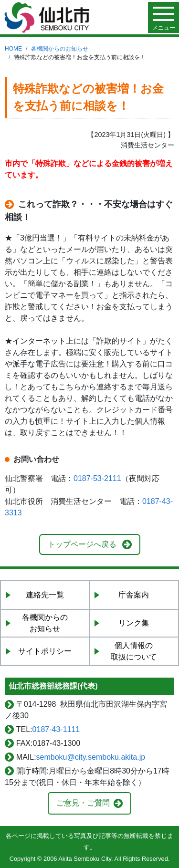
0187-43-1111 (56, 729)
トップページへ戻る (82, 544)
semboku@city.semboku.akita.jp (91, 757)
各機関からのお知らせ (60, 49)
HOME (13, 49)
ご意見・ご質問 (83, 803)
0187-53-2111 (97, 478)
